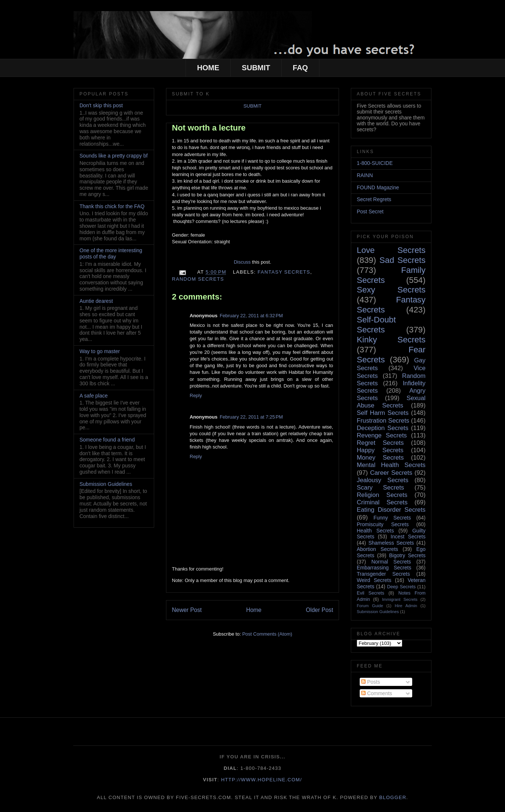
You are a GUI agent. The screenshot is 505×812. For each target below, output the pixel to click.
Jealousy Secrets (383, 480)
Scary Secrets (380, 488)
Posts (371, 682)
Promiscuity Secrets (383, 524)
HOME (208, 68)
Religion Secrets (382, 495)
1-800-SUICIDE (375, 163)
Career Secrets (391, 473)
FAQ (300, 68)
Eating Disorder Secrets (391, 510)
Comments (377, 693)
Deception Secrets (383, 428)
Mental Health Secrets (391, 465)
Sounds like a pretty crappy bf (113, 156)
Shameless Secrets (391, 543)
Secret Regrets (374, 199)
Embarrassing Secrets (384, 568)
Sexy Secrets (391, 290)
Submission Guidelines (106, 484)
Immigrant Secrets (400, 599)
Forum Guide (370, 606)
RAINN (365, 175)
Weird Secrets (374, 580)
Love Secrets (391, 250)
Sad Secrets (402, 260)
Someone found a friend (107, 440)
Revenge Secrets (382, 435)
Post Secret (370, 212)
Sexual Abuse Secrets (391, 402)
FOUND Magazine (378, 187)
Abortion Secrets (377, 549)
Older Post (319, 610)
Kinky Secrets (391, 340)
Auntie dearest (96, 301)
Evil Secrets (370, 593)
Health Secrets (375, 531)
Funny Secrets (392, 518)
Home (254, 610)
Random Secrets (198, 279)
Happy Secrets (380, 450)
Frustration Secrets (383, 421)
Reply (196, 395)
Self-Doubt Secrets (376, 325)
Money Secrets (380, 458)
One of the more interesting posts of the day (111, 253)
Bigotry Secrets (407, 555)
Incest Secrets (408, 537)
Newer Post (187, 610)
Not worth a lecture (209, 128)
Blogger (393, 797)
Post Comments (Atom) (267, 634)
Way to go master (100, 351)
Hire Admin (406, 606)
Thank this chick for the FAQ (112, 206)
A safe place (94, 396)
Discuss (242, 262)
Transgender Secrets (383, 574)
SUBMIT (256, 68)
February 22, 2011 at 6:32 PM (251, 316)
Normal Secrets (391, 562)
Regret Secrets (380, 443)
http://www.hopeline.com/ (262, 780)
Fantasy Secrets (284, 272)
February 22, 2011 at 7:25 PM (251, 417)
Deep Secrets (401, 587)
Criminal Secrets (382, 502)
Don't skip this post (101, 105)
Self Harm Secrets (383, 413)
